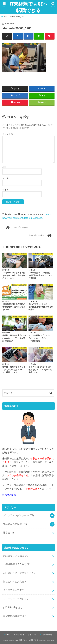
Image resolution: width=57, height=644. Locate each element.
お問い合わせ (47, 635)
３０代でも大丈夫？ (14, 590)
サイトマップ (33, 635)
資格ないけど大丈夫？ (15, 582)
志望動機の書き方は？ (15, 616)
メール (5, 178)
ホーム (8, 635)
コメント (8, 134)
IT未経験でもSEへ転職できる (28, 7)
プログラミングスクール (18, 515)
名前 (4, 167)
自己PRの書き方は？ (14, 607)
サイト (5, 190)
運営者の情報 (19, 635)
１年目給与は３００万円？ (17, 564)
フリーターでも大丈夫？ (16, 599)
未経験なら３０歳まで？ (16, 556)
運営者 (8, 533)
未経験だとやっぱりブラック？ (19, 573)
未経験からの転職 (15, 524)
